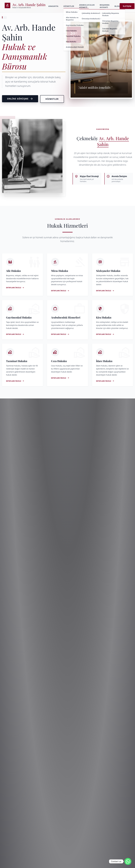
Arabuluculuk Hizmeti (87, 6)
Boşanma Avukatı (105, 6)
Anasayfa (53, 6)
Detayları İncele (15, 288)
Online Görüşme (20, 99)
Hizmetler (69, 6)
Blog (117, 6)
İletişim (127, 6)
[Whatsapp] (128, 861)
